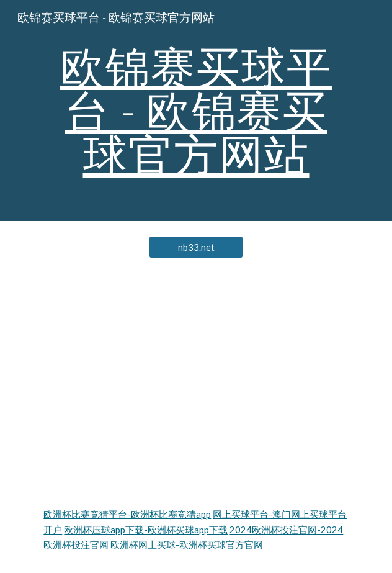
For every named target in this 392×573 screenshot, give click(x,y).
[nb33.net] (196, 247)
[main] (196, 111)
